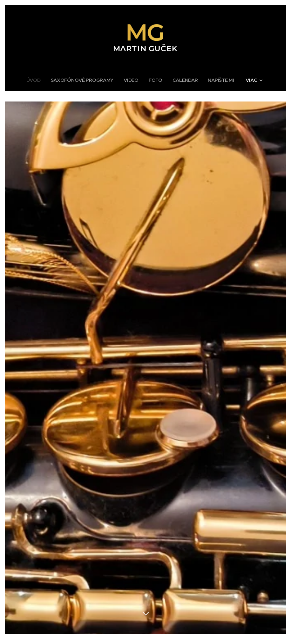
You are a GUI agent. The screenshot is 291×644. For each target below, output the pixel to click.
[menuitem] (34, 80)
